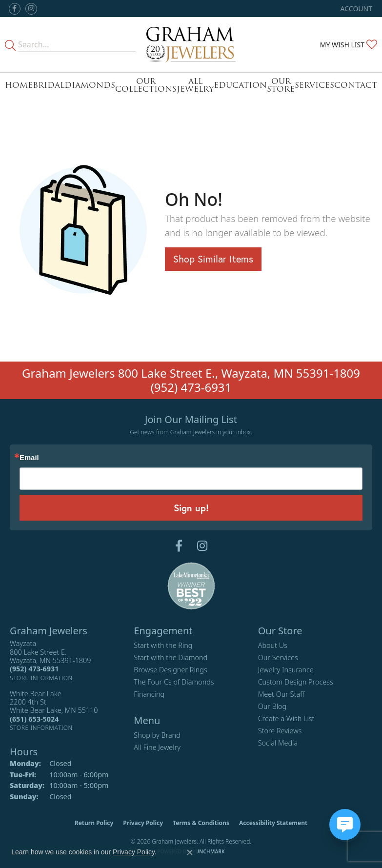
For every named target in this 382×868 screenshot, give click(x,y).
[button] (355, 9)
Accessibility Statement (273, 823)
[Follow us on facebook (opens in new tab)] (15, 9)
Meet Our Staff (281, 694)
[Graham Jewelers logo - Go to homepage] (191, 45)
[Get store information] (41, 678)
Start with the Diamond (171, 657)
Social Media (278, 743)
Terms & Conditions (201, 823)
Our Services (278, 657)
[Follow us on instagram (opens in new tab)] (31, 9)
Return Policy (94, 823)
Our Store (281, 85)
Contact (356, 85)
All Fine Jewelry (157, 747)
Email (29, 458)
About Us (273, 645)
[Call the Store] (34, 669)
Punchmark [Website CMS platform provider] (209, 851)
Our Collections (146, 85)
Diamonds (90, 85)
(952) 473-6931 (191, 387)
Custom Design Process (296, 682)
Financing (149, 694)
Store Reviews (280, 731)
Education (240, 85)
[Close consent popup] (190, 852)
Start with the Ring (163, 645)
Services (314, 85)
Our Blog (272, 706)
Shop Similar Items (213, 259)
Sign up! (191, 508)
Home (19, 85)
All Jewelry (195, 85)
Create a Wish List (286, 718)
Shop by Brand (157, 735)
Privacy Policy (143, 823)
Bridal (49, 85)
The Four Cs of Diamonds (174, 682)
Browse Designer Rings (170, 670)
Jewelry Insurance (286, 670)
